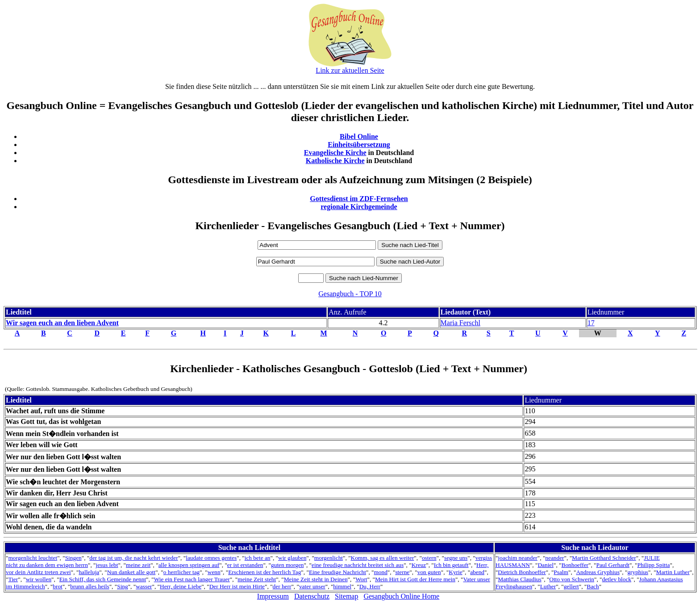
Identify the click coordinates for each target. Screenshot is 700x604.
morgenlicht (329, 558)
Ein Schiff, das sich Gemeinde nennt (103, 579)
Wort (361, 579)
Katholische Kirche (335, 161)
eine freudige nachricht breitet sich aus (358, 565)
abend (477, 572)
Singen (73, 558)
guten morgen (287, 565)
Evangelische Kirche (335, 153)
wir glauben (292, 558)
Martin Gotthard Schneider (604, 558)
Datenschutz (312, 596)
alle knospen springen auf (189, 565)
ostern (429, 558)
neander (554, 558)
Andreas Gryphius (598, 572)
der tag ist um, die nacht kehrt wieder (133, 558)
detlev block (617, 579)
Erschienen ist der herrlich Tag (265, 572)
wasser (144, 586)
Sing (122, 586)
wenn (214, 572)
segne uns (456, 558)
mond (380, 572)
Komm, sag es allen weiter (383, 558)
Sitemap (346, 596)
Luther (548, 586)
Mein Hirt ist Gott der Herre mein (415, 579)
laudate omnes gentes (211, 558)
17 (591, 323)
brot (57, 586)
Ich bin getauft (451, 565)
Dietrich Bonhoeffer (522, 572)
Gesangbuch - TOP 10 (350, 294)
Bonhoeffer (575, 565)
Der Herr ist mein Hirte (237, 586)
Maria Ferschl (460, 323)
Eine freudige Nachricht (337, 572)
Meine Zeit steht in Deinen (316, 579)
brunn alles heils (90, 586)
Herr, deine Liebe (181, 586)
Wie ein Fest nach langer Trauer (192, 579)
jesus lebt (107, 565)
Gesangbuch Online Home (401, 596)
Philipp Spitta (653, 565)
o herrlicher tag (181, 572)
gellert (571, 586)
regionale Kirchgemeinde (359, 207)
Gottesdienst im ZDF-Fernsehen (359, 199)
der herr (282, 586)
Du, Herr (370, 586)
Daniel (546, 565)
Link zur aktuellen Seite (350, 70)
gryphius (638, 572)
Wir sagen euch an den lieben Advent (62, 323)
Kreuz (419, 565)
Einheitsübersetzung (359, 145)
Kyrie (455, 572)
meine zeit (138, 565)
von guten (429, 572)
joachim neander (517, 558)
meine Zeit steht (257, 579)
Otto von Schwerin (572, 579)
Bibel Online (359, 136)
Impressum (273, 596)
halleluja (89, 572)
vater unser (312, 586)
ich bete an (258, 558)
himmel (342, 586)
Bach (593, 586)
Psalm (561, 572)
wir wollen (39, 579)
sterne (402, 572)
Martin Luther (673, 572)
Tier (13, 579)
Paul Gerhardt (613, 565)
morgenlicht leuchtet (33, 558)
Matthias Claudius (519, 579)
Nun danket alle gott (131, 572)
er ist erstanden (245, 565)
